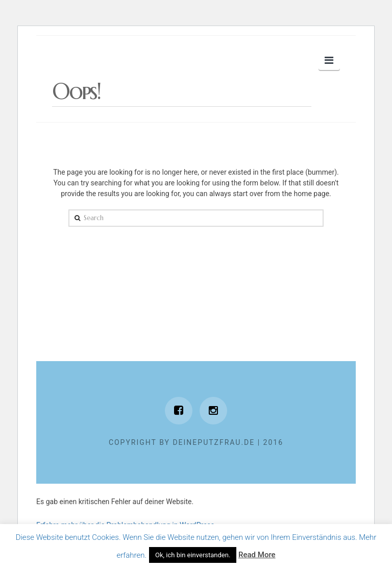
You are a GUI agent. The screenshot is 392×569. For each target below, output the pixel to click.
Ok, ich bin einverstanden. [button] (193, 555)
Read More (257, 555)
